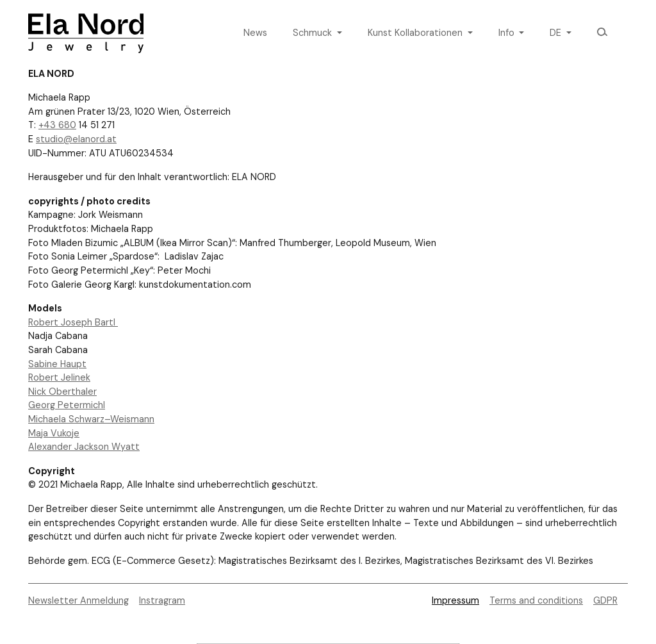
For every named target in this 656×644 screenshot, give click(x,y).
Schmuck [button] (314, 33)
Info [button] (508, 33)
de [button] (557, 33)
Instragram (162, 600)
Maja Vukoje (54, 433)
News (255, 33)
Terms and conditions (536, 600)
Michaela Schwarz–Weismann (91, 419)
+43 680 (57, 125)
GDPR (605, 600)
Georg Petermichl (67, 405)
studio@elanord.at (76, 139)
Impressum (455, 600)
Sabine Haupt (57, 364)
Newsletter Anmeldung (78, 600)
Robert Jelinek (59, 377)
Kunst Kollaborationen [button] (416, 33)
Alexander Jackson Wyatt (84, 447)
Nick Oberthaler (62, 392)
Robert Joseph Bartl (73, 322)
